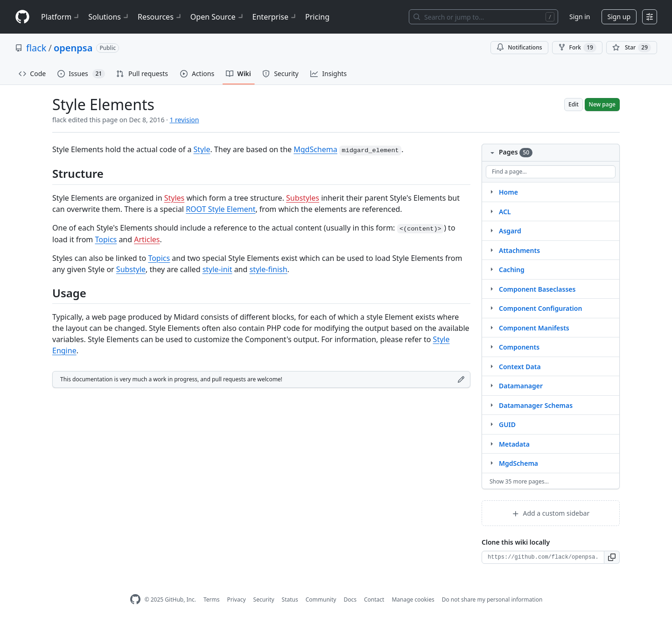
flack (36, 48)
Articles (147, 239)
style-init (217, 269)
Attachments (519, 250)
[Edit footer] (461, 379)
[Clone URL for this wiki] (543, 557)
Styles (175, 198)
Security (264, 599)
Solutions (109, 17)
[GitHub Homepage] (135, 599)
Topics (106, 239)
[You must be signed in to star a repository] (632, 48)
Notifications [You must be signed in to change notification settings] (519, 47)
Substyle (131, 269)
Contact (374, 599)
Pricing (317, 17)
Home (508, 192)
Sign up (619, 17)
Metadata (514, 444)
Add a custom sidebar (551, 513)
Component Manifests (534, 328)
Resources (160, 17)
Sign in (580, 17)
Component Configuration (540, 308)
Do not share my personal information (492, 599)
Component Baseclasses (537, 289)
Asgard (510, 231)
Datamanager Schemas (536, 405)
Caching (512, 270)
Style (202, 149)
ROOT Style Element (220, 209)
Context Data (520, 367)
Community (321, 599)
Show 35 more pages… (519, 481)
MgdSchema (315, 149)
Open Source (218, 17)
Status (290, 599)
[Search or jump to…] (483, 17)
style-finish (269, 269)
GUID (507, 424)
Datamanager (521, 386)
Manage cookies (413, 599)
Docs (350, 599)
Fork (577, 48)
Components (519, 347)
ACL (505, 212)
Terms (212, 599)
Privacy (237, 599)
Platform (61, 17)
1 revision (184, 120)
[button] (612, 557)
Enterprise (275, 17)
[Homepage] (22, 17)
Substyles (303, 198)
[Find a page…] (551, 172)
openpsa (73, 48)
